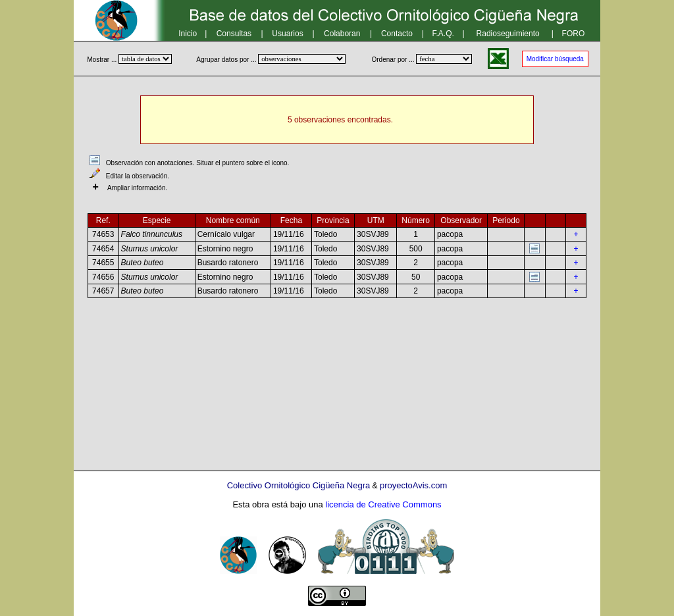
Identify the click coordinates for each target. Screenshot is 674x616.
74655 (103, 263)
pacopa (450, 234)
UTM (376, 220)
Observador (461, 220)
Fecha (291, 220)
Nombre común (233, 220)
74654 (103, 249)
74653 (103, 234)
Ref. (103, 220)
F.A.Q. (443, 34)
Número (416, 220)
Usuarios (287, 34)
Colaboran (342, 34)
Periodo (506, 220)
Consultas (234, 34)
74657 (103, 291)
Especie (157, 220)
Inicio (188, 34)
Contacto (397, 34)
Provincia (333, 220)
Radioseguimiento (508, 34)
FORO (574, 34)
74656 (103, 277)
